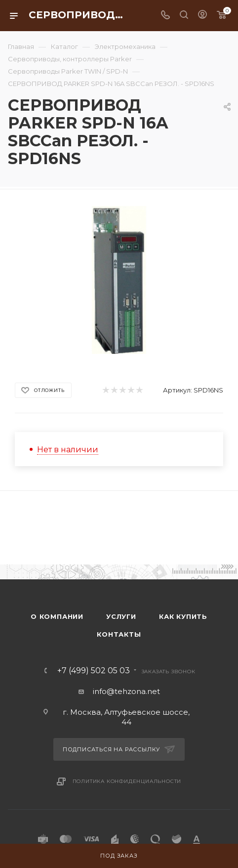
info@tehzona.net (126, 691)
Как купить (183, 616)
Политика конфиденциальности (127, 781)
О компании (57, 616)
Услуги (121, 616)
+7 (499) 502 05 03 (94, 671)
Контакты (119, 634)
